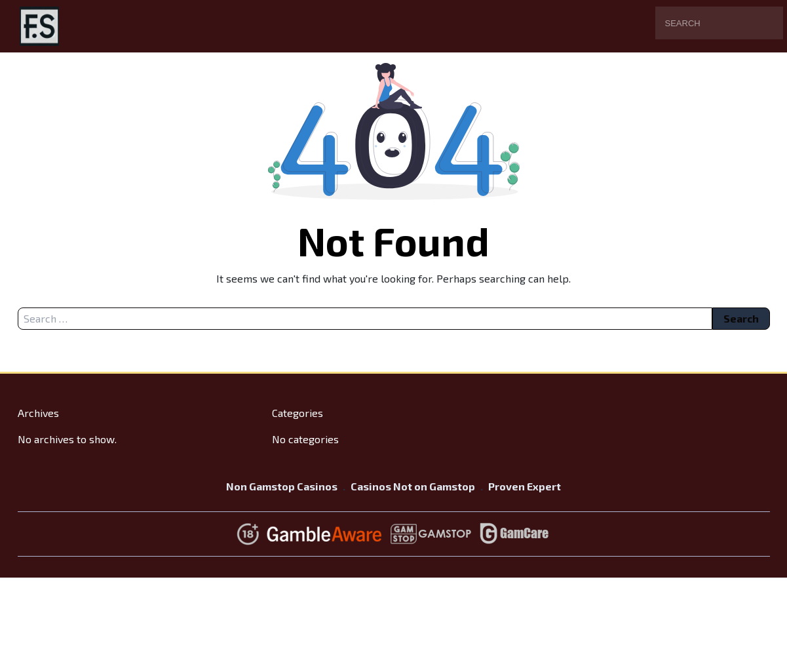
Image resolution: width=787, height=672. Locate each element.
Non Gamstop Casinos (282, 486)
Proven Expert (525, 486)
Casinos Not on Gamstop (413, 486)
